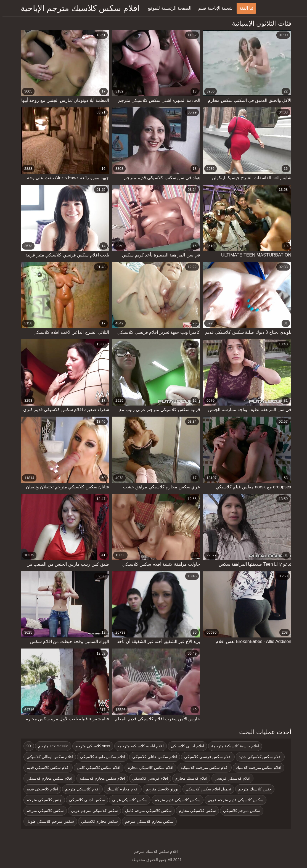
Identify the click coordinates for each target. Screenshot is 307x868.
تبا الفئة (244, 8)
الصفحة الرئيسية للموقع (167, 8)
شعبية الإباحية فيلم (213, 8)
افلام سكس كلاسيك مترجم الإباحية (78, 8)
